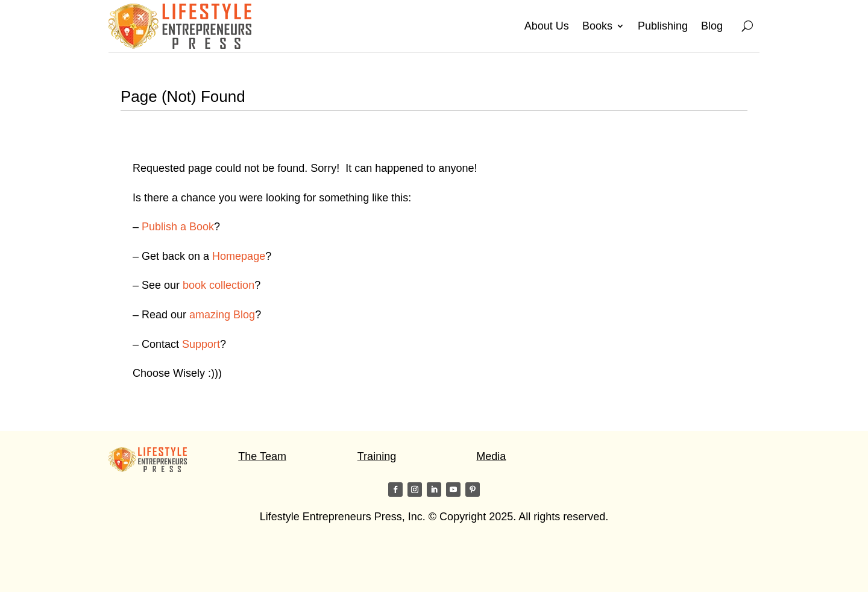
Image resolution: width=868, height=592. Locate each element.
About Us (547, 26)
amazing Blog (222, 315)
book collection (219, 285)
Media (491, 456)
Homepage (239, 256)
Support (201, 344)
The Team (262, 456)
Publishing (663, 26)
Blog (712, 26)
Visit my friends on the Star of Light (193, 564)
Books (597, 26)
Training (377, 456)
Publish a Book (178, 227)
